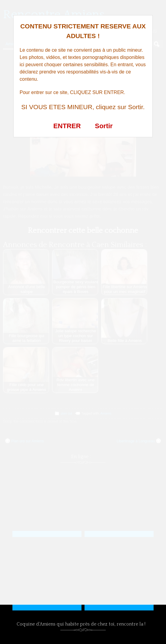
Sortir (104, 126)
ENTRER (67, 126)
